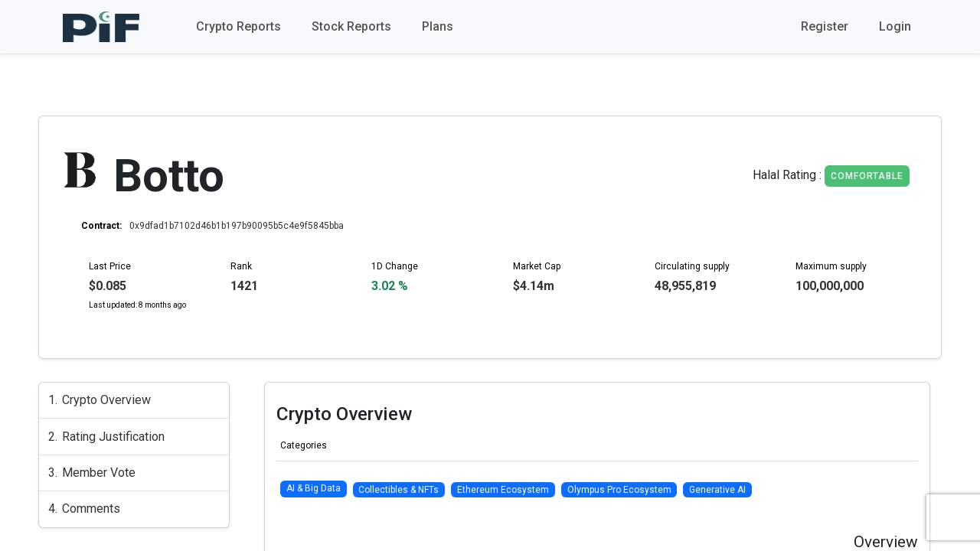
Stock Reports (351, 26)
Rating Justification (113, 437)
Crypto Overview (106, 400)
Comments (91, 509)
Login (895, 26)
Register (825, 26)
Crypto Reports (238, 26)
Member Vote (99, 473)
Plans (438, 26)
